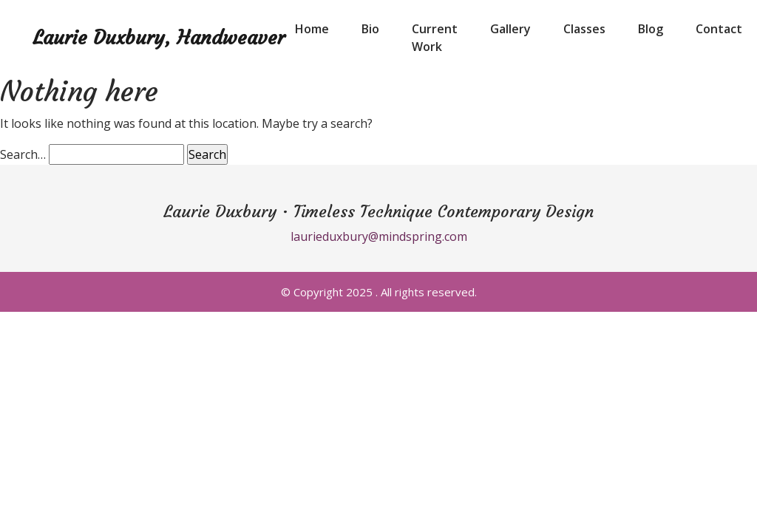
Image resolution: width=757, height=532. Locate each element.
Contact (719, 29)
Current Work (435, 38)
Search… (23, 154)
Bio (370, 29)
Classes (584, 29)
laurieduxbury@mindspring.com (379, 236)
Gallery (510, 29)
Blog (651, 29)
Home (312, 29)
